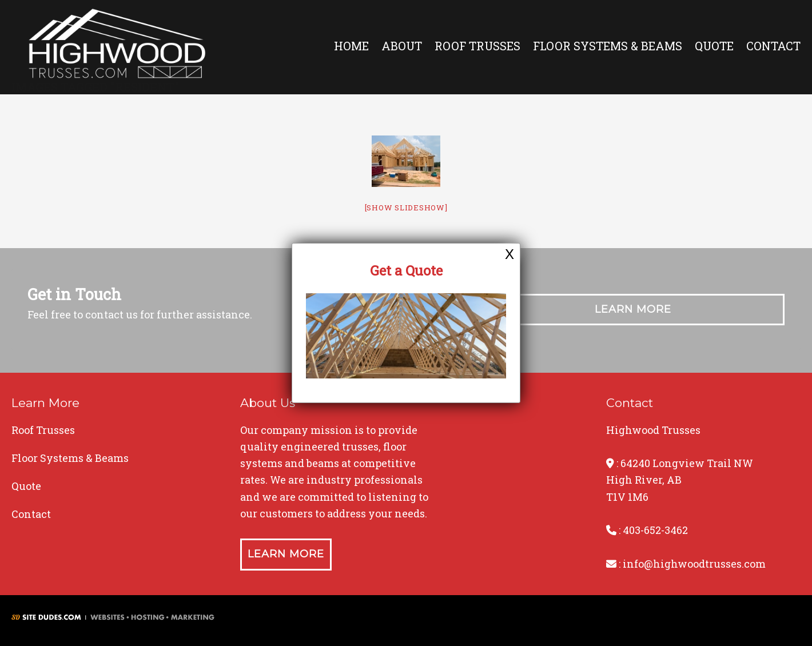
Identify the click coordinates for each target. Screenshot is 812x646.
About (402, 46)
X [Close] (510, 254)
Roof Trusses (477, 46)
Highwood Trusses (117, 47)
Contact (773, 46)
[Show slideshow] (406, 208)
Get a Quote (406, 270)
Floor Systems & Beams (608, 46)
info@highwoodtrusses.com (694, 564)
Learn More (633, 309)
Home (351, 46)
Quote (714, 46)
